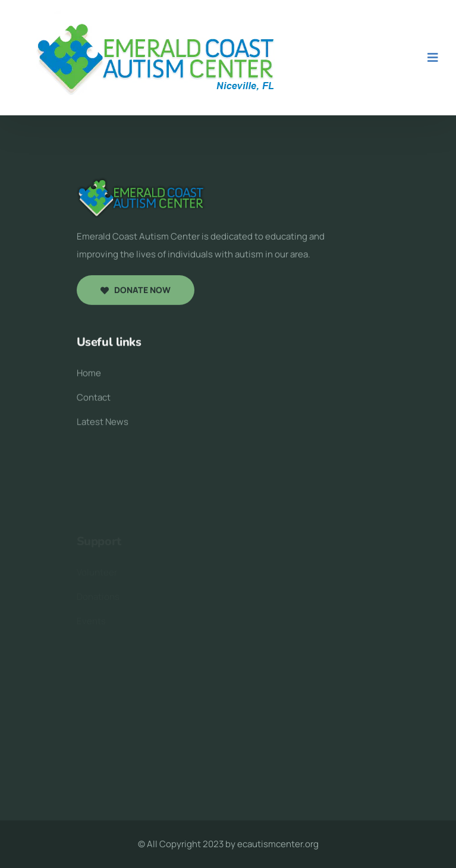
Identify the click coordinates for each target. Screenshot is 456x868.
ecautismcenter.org (278, 844)
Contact (94, 400)
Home (89, 376)
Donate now (136, 292)
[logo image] (142, 198)
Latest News (103, 425)
